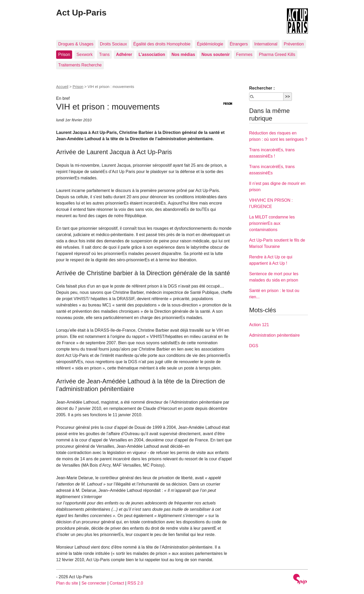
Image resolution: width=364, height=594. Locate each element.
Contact (117, 583)
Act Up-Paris (81, 13)
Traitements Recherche (80, 65)
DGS (254, 346)
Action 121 (259, 325)
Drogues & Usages (76, 44)
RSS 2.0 (135, 583)
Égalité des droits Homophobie (162, 44)
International (266, 44)
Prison (64, 54)
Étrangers (239, 44)
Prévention (294, 44)
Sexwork (85, 54)
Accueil (62, 87)
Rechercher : (262, 88)
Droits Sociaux (113, 44)
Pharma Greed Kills (277, 54)
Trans (104, 54)
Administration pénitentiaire (274, 335)
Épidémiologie (210, 44)
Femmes (244, 54)
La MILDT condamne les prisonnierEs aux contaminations (272, 223)
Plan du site (67, 583)
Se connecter (94, 583)
